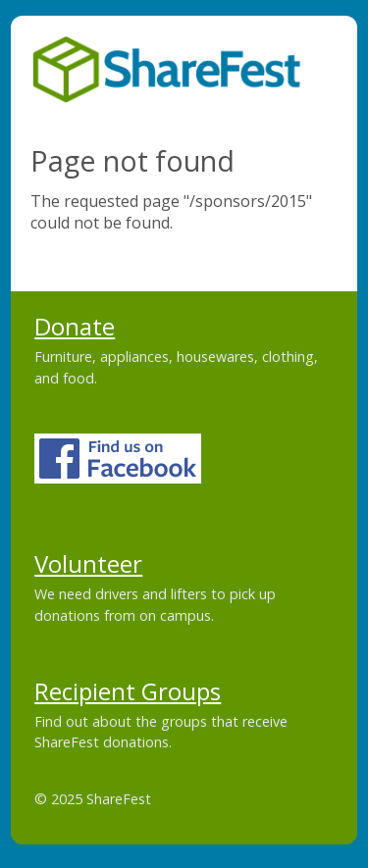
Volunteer (88, 563)
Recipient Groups (128, 691)
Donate (75, 326)
